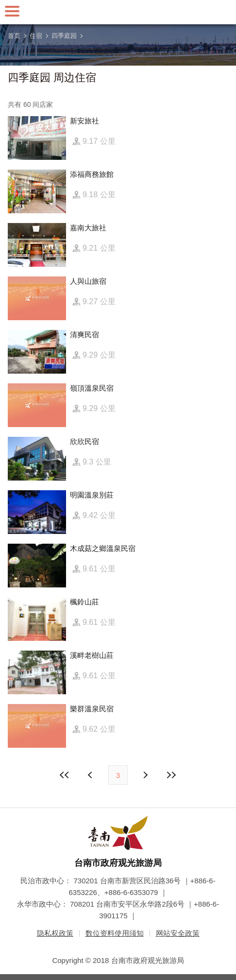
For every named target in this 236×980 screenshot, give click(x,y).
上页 (145, 775)
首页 (14, 36)
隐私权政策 (55, 933)
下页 (91, 775)
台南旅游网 (118, 12)
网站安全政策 (178, 933)
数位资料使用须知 (115, 933)
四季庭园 (64, 36)
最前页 (65, 775)
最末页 (171, 775)
